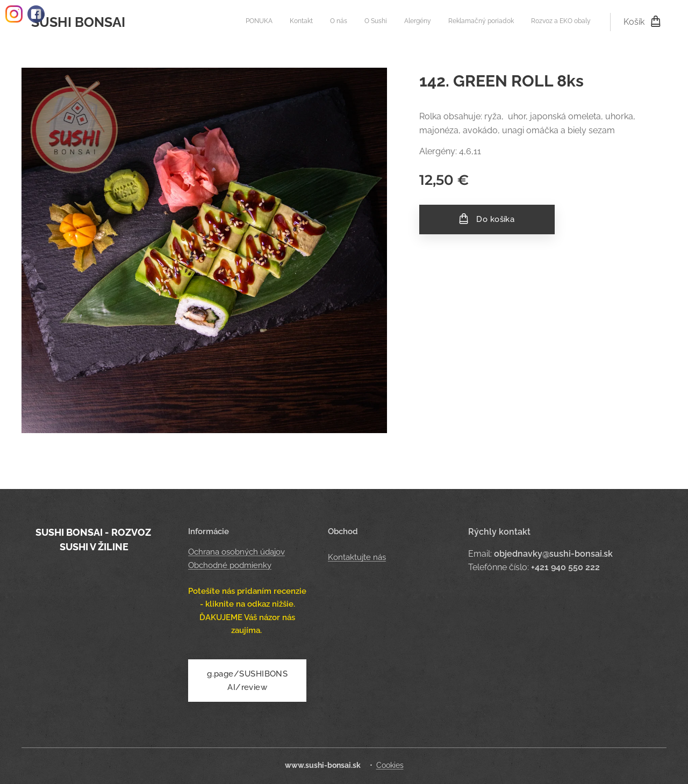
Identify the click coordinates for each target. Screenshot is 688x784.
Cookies (390, 765)
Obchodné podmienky (230, 565)
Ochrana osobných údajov (236, 552)
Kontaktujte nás (357, 558)
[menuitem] (490, 22)
